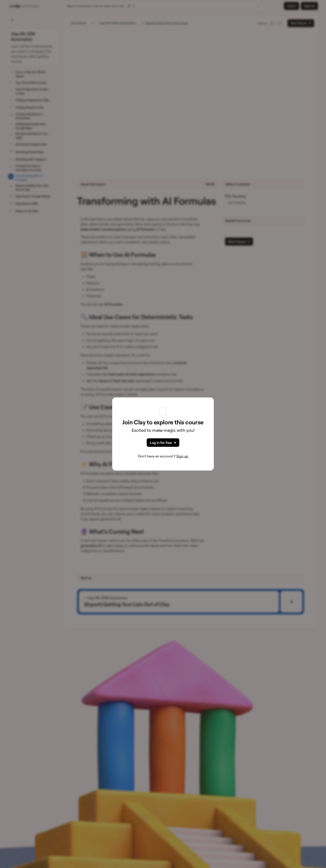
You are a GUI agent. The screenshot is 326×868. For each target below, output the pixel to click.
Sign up (182, 456)
